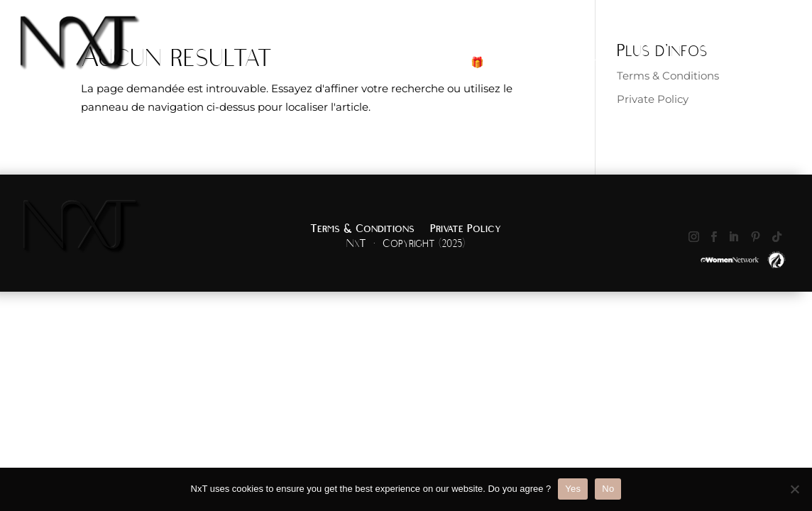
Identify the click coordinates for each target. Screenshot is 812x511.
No (608, 489)
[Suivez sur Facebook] (714, 237)
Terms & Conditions (362, 229)
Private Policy (653, 99)
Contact (788, 64)
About (718, 64)
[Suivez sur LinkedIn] (734, 237)
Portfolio (660, 64)
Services (521, 64)
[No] (794, 489)
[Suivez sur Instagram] (694, 237)
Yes (573, 489)
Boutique (595, 64)
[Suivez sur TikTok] (777, 237)
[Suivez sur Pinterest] (756, 237)
